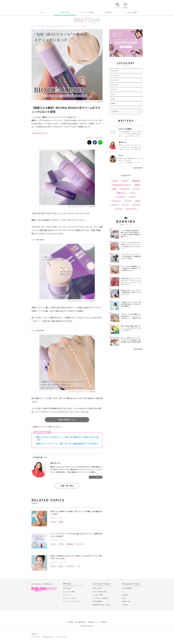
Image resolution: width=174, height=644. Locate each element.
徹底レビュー (121, 193)
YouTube (125, 605)
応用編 (61, 522)
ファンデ (125, 205)
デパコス (115, 205)
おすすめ (61, 544)
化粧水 (138, 201)
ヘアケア (113, 89)
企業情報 (70, 622)
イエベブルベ (116, 201)
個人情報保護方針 (81, 622)
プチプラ (132, 197)
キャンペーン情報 (87, 12)
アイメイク (114, 80)
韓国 (114, 189)
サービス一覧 (36, 637)
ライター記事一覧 (96, 477)
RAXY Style (65, 12)
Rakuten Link (126, 601)
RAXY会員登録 (127, 588)
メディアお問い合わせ (100, 592)
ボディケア (114, 85)
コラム (113, 99)
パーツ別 (128, 201)
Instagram (125, 595)
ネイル (113, 94)
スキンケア (40, 130)
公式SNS (108, 12)
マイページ (67, 595)
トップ (43, 12)
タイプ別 (119, 209)
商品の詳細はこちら (67, 420)
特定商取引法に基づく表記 (101, 605)
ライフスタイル (70, 566)
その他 (113, 103)
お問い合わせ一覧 (48, 637)
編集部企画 (70, 544)
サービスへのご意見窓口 (100, 598)
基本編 (61, 566)
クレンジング (80, 544)
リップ (132, 193)
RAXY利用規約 (97, 601)
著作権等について (93, 622)
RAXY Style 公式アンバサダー (40, 133)
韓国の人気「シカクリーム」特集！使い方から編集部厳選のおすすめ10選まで (67, 444)
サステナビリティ (62, 637)
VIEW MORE (138, 168)
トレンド (136, 189)
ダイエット (136, 205)
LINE (124, 598)
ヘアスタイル (121, 197)
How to (53, 522)
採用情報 (104, 622)
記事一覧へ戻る (67, 486)
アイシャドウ (125, 189)
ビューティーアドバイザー (72, 601)
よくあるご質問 (131, 12)
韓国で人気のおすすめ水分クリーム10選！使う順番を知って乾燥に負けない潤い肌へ (67, 438)
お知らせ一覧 (97, 588)
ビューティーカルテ (70, 598)
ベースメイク (115, 75)
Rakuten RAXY (41, 5)
